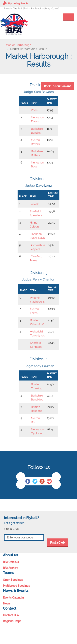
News (7, 603)
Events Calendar (14, 598)
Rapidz (34, 204)
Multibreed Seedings (16, 586)
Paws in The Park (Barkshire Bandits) (24, 8)
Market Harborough (18, 45)
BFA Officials (11, 562)
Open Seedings (13, 580)
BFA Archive (11, 568)
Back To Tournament (57, 86)
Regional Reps (12, 621)
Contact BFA (11, 615)
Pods (34, 110)
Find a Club (57, 543)
